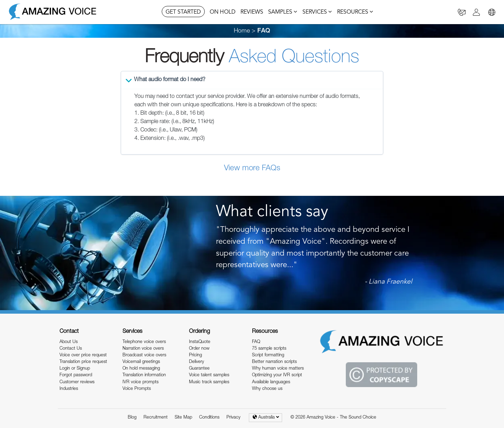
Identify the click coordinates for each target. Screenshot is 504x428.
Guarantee (199, 369)
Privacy (233, 418)
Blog (132, 418)
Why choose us (267, 389)
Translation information (144, 375)
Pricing (195, 355)
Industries (69, 389)
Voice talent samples (209, 375)
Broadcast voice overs (144, 355)
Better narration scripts (274, 362)
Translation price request (83, 362)
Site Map (183, 418)
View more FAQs (252, 169)
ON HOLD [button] (223, 12)
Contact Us (71, 349)
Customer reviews (77, 382)
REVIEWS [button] (252, 12)
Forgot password (76, 375)
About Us (69, 342)
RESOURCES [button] (355, 12)
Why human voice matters (278, 369)
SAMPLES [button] (283, 12)
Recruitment (156, 418)
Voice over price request (83, 355)
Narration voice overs (143, 349)
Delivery (197, 362)
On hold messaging (141, 369)
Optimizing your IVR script (277, 375)
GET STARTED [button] (183, 12)
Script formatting (268, 355)
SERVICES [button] (317, 12)
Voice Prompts (137, 389)
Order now (199, 349)
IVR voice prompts (141, 382)
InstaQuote (200, 342)
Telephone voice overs (144, 342)
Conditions (209, 418)
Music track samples (209, 382)
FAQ (256, 342)
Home (242, 31)
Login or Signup (75, 369)
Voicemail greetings (141, 362)
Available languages (271, 382)
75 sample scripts (269, 349)
